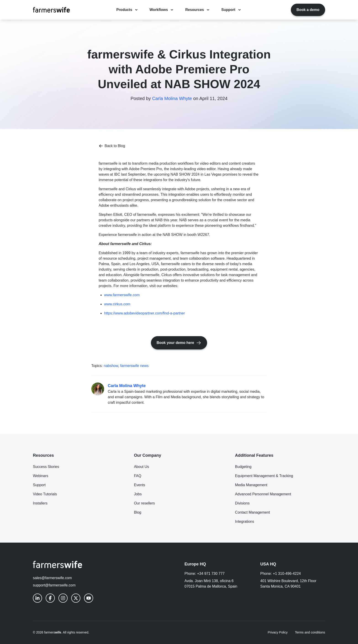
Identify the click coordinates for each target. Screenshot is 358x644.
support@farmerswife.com (54, 585)
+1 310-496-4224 (287, 574)
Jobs (138, 494)
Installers (40, 503)
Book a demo (308, 10)
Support (39, 485)
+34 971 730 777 (211, 574)
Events (140, 485)
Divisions (242, 503)
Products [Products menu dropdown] (127, 10)
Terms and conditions (310, 632)
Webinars (41, 476)
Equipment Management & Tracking (264, 476)
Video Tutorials (45, 494)
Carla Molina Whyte (172, 98)
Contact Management (252, 512)
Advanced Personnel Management (263, 494)
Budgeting (243, 467)
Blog (138, 512)
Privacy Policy (278, 632)
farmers (53, 632)
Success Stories (46, 467)
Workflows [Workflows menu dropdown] (162, 10)
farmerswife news (134, 366)
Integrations (245, 521)
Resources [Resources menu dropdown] (198, 10)
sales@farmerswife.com (52, 578)
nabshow (111, 366)
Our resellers (145, 503)
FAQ (138, 476)
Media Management (251, 485)
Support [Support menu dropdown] (231, 10)
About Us (142, 467)
